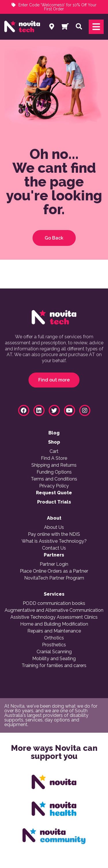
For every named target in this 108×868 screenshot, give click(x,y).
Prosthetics (54, 645)
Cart (54, 451)
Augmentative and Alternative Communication (54, 610)
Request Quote (54, 493)
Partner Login (54, 564)
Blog (54, 433)
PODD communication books (54, 603)
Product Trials (54, 502)
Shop (54, 442)
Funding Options (54, 472)
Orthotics (54, 638)
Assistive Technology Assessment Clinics (54, 617)
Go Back (54, 238)
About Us (54, 527)
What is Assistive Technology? (54, 541)
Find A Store (54, 458)
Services (54, 594)
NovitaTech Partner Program (54, 578)
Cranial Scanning (54, 652)
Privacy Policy (54, 486)
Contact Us (54, 548)
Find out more (54, 380)
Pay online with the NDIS (54, 534)
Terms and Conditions (54, 479)
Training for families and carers (54, 666)
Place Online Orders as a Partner (54, 571)
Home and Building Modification (54, 624)
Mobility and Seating (54, 659)
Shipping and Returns (54, 465)
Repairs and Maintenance (54, 631)
